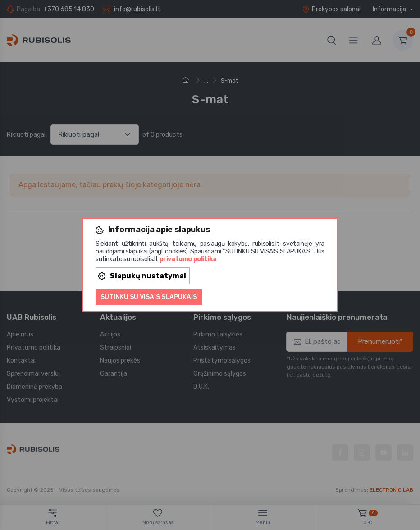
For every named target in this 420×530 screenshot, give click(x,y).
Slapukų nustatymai (142, 276)
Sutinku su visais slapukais (149, 297)
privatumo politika (188, 259)
